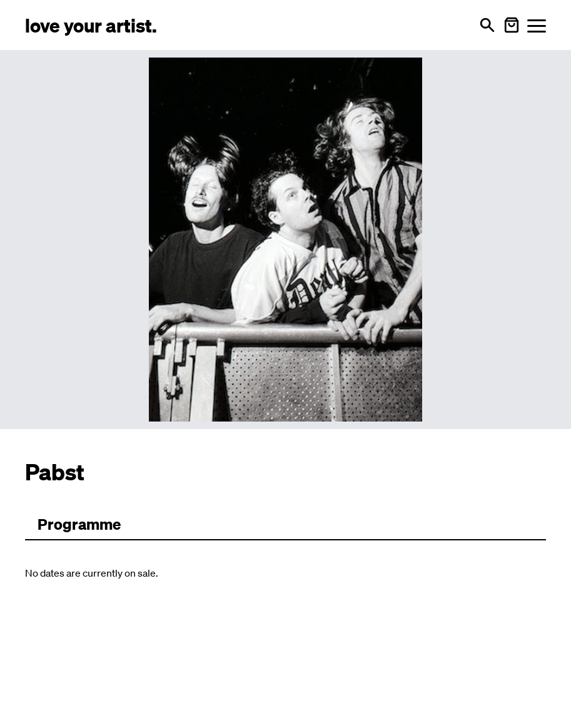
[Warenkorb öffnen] (512, 25)
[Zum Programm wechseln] (79, 525)
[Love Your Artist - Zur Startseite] (91, 25)
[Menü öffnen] (537, 25)
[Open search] (487, 25)
